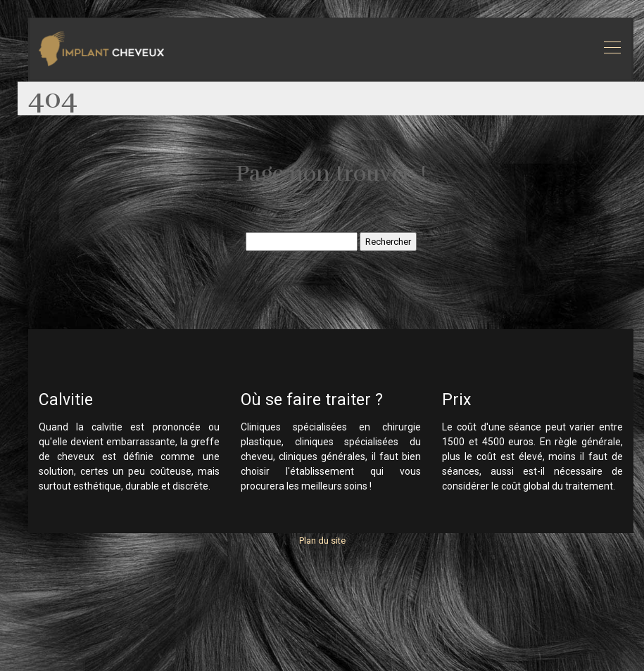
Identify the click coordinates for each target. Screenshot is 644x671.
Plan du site (322, 541)
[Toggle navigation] (612, 49)
